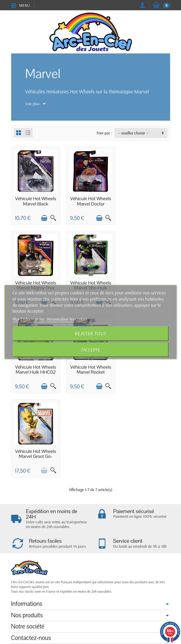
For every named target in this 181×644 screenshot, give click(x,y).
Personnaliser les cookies (67, 319)
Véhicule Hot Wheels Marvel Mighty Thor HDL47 (146, 204)
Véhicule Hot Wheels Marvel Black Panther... (35, 204)
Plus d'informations (29, 319)
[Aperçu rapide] (53, 218)
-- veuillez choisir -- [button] (133, 133)
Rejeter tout (90, 334)
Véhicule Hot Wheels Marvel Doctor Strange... (90, 204)
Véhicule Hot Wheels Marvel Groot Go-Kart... (35, 372)
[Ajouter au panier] (44, 218)
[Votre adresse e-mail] (78, 608)
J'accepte (91, 350)
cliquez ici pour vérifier (132, 571)
